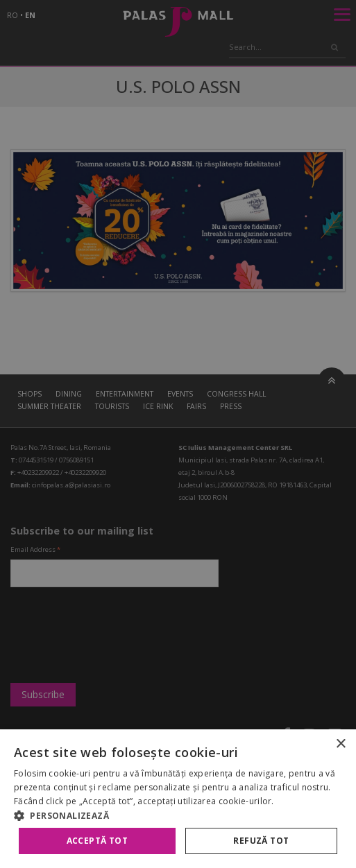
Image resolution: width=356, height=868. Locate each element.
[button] (178, 815)
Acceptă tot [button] (97, 841)
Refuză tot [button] (261, 841)
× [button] (340, 744)
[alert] (178, 434)
